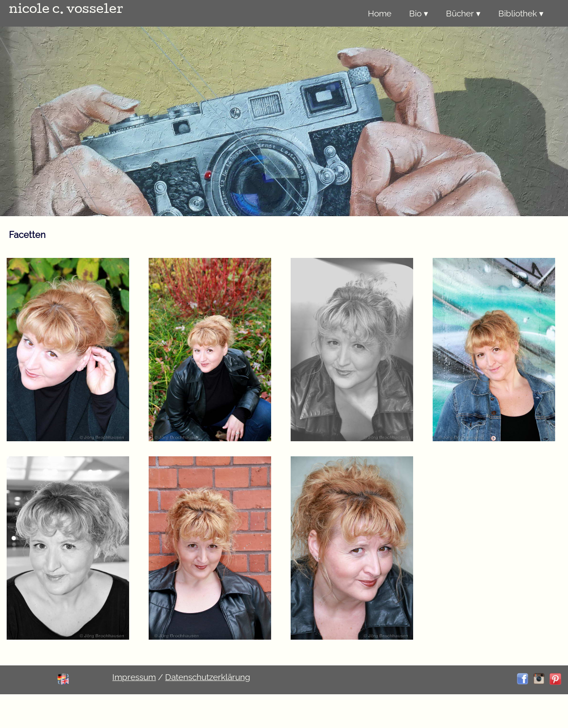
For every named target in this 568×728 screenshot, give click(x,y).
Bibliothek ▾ (521, 13)
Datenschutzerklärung (208, 677)
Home (380, 13)
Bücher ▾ (463, 13)
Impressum (134, 677)
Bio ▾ (419, 13)
